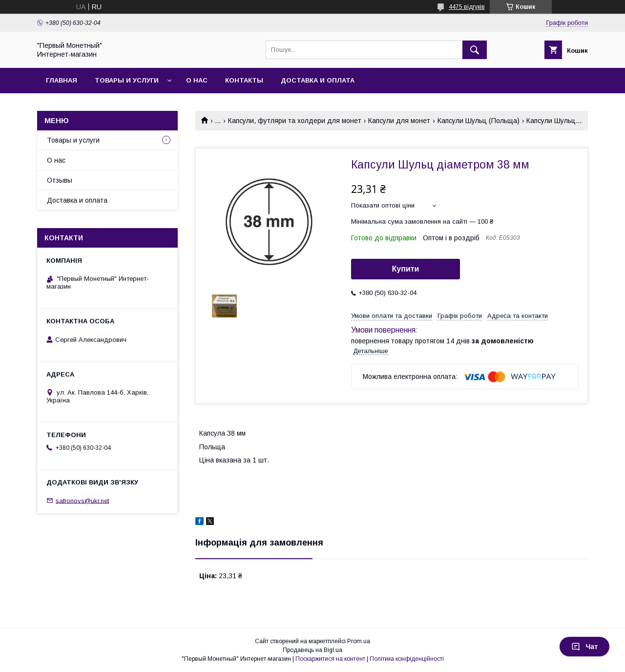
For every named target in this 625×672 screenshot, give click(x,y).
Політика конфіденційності (407, 659)
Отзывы (60, 180)
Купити (406, 269)
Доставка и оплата (318, 80)
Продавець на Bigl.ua (312, 650)
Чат (584, 647)
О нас (197, 80)
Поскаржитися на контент (330, 659)
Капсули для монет (399, 121)
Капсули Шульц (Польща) (479, 121)
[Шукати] (475, 50)
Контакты (244, 80)
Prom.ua (359, 641)
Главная (62, 80)
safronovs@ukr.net (82, 500)
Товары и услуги (127, 80)
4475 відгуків (467, 7)
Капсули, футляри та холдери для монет (295, 121)
